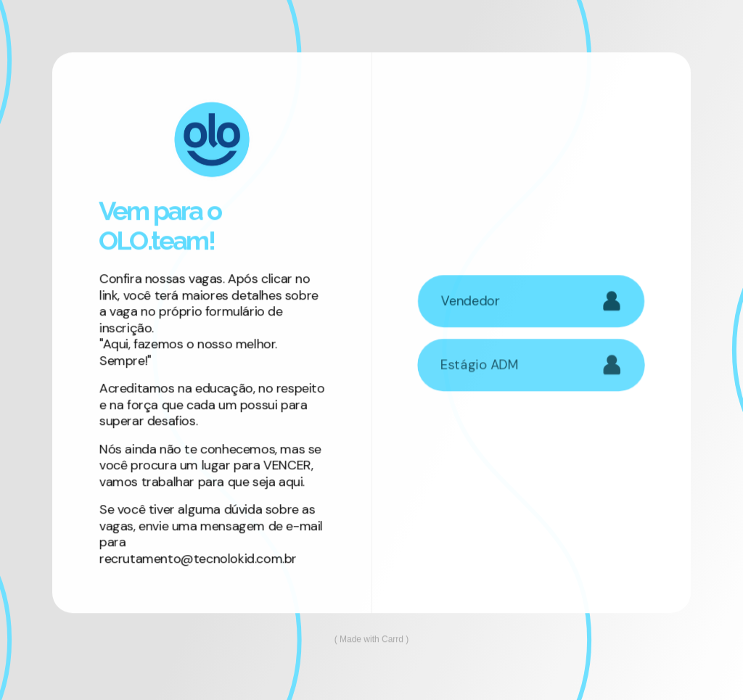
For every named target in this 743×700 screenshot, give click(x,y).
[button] (531, 301)
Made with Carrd (371, 640)
